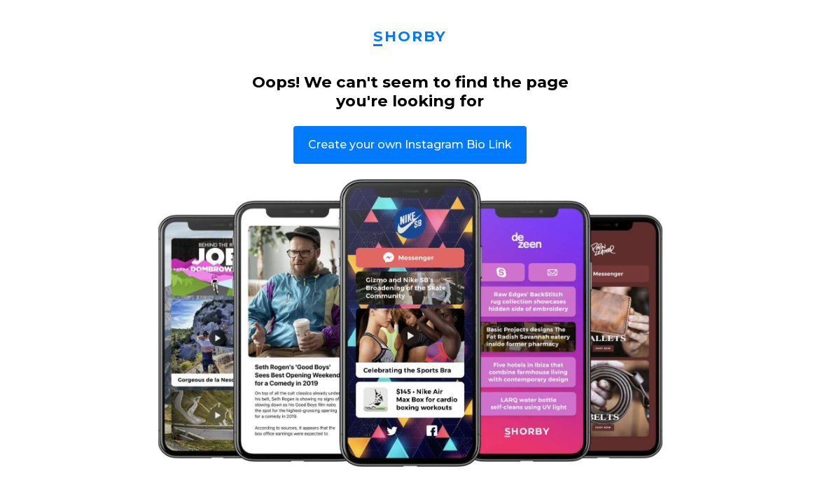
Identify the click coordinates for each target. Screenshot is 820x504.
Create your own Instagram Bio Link (410, 145)
